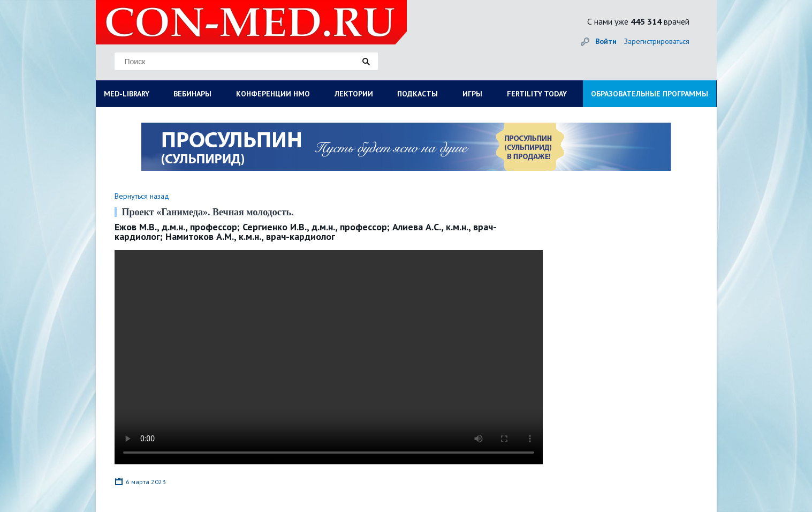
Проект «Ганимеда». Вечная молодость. (208, 212)
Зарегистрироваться (657, 41)
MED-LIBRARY (127, 94)
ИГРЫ (472, 94)
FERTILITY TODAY (537, 94)
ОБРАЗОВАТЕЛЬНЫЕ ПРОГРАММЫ (650, 94)
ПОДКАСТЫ (418, 94)
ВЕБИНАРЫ (192, 94)
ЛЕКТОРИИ (354, 94)
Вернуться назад (142, 196)
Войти (606, 41)
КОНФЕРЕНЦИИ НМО (273, 94)
